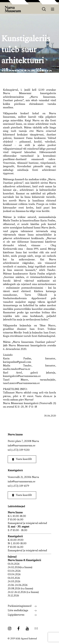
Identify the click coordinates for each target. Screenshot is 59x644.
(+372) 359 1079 (20, 486)
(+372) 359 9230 (20, 450)
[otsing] (44, 9)
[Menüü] (53, 9)
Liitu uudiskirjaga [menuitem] (18, 611)
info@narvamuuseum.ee (22, 446)
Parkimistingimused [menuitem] (20, 606)
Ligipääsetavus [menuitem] (16, 615)
